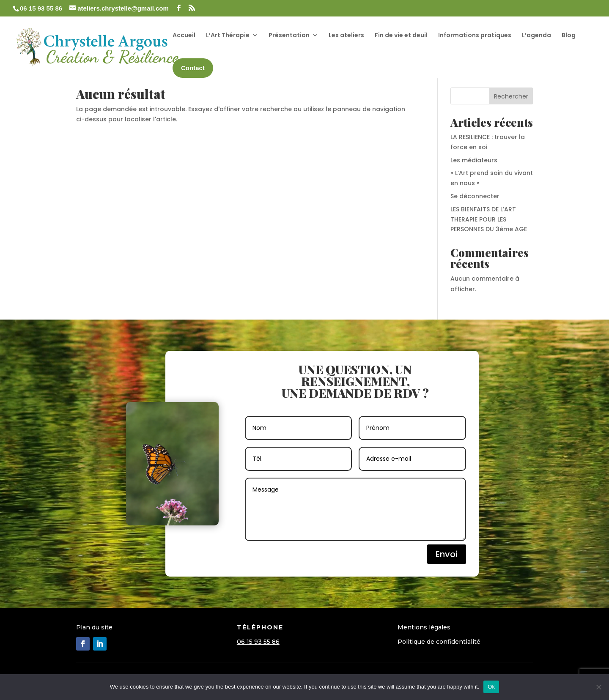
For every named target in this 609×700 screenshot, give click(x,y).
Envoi (447, 554)
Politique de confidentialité (439, 642)
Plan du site (94, 627)
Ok (491, 687)
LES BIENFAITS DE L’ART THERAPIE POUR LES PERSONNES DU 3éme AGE (489, 219)
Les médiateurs (474, 160)
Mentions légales (424, 627)
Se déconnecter (475, 196)
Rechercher (511, 96)
